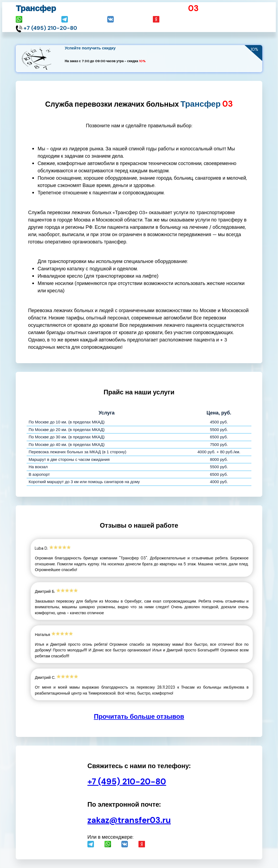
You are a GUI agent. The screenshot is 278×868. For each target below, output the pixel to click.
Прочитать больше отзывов (139, 716)
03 (193, 8)
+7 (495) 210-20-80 (50, 28)
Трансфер (36, 8)
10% (142, 61)
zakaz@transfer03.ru (129, 820)
